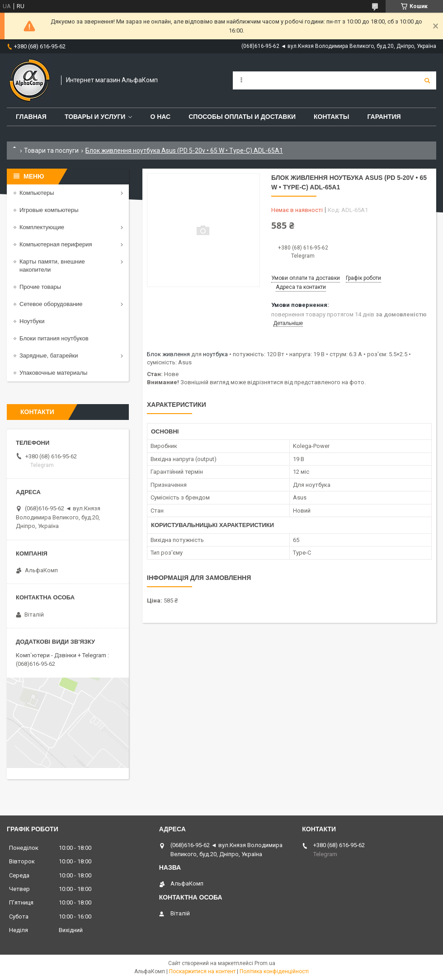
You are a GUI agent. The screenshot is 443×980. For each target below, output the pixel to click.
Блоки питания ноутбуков (54, 338)
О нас (160, 117)
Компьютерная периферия (56, 244)
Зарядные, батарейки (49, 356)
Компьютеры (37, 193)
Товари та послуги (51, 151)
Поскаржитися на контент (202, 971)
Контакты (331, 117)
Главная (31, 117)
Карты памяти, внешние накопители (52, 266)
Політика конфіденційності (274, 971)
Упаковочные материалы (53, 373)
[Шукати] (427, 80)
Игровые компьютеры (49, 210)
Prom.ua (265, 963)
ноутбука (215, 354)
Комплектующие (42, 227)
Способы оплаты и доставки (242, 117)
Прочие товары (40, 287)
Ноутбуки (32, 321)
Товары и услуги (95, 117)
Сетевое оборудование (51, 304)
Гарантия (384, 117)
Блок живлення (168, 354)
